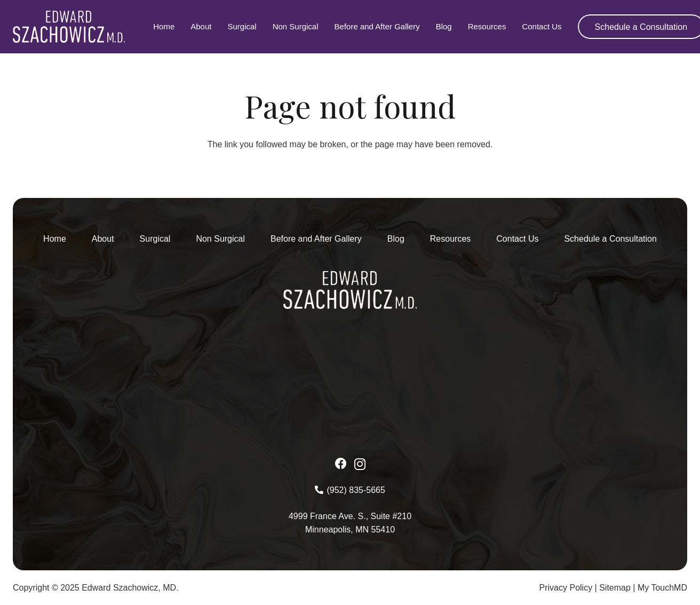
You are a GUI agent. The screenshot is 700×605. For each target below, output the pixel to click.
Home (55, 239)
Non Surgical (220, 239)
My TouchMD (662, 588)
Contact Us (517, 239)
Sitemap (615, 588)
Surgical (155, 239)
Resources (450, 239)
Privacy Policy (566, 588)
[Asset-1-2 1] (69, 27)
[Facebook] (341, 464)
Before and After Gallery (316, 239)
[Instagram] (360, 464)
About (103, 239)
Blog (396, 239)
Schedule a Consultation (610, 239)
